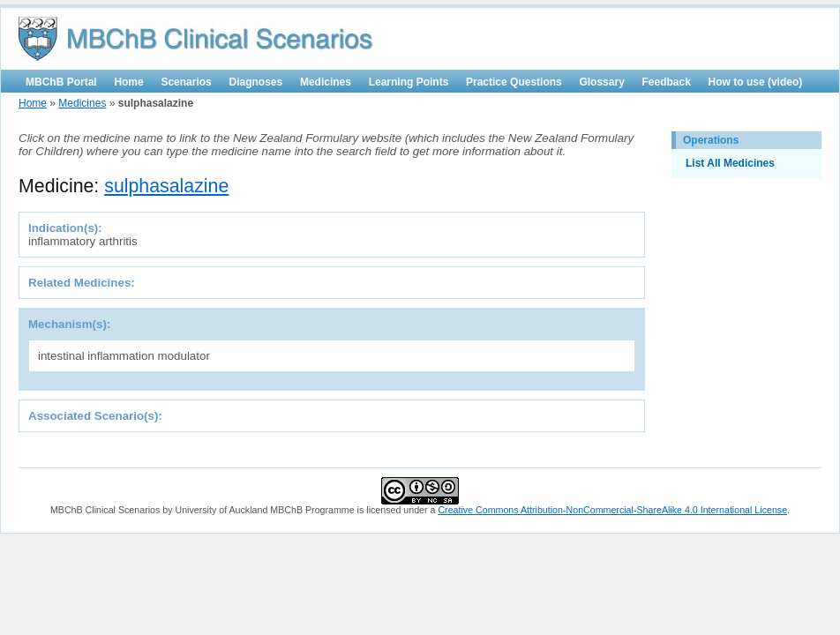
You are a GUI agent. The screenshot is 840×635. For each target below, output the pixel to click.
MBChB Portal (61, 82)
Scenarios (186, 82)
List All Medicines (730, 163)
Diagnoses (256, 82)
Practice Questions (514, 82)
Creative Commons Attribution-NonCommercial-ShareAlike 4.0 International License (612, 510)
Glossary (601, 82)
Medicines (326, 82)
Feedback (667, 82)
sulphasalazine (166, 186)
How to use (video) (756, 82)
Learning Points (409, 82)
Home (128, 82)
